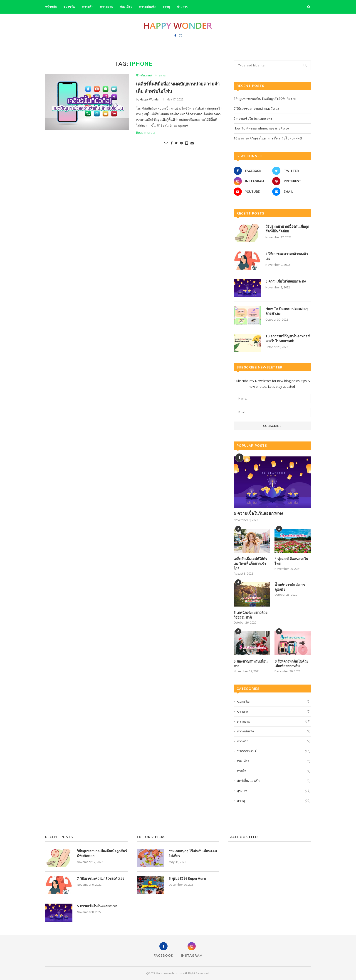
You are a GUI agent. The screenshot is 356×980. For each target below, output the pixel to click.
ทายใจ (274, 771)
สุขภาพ (274, 791)
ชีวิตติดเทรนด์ (144, 76)
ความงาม (107, 7)
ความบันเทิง (147, 7)
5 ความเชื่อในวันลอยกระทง (253, 118)
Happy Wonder (150, 99)
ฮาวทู (166, 7)
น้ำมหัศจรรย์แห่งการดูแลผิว (290, 587)
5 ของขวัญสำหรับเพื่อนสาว (251, 664)
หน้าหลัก (51, 7)
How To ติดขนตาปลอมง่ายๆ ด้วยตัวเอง (261, 128)
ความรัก (88, 7)
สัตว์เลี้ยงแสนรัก (274, 781)
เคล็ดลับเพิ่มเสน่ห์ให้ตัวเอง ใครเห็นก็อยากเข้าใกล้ (250, 564)
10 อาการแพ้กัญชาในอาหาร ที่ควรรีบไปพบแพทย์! (268, 138)
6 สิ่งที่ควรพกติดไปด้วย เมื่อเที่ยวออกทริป (291, 664)
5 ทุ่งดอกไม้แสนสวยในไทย (291, 561)
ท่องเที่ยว (126, 7)
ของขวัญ (69, 7)
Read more (146, 133)
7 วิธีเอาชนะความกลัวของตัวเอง (256, 108)
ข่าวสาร (182, 7)
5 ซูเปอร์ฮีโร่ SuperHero (187, 879)
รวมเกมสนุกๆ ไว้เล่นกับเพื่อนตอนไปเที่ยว (193, 853)
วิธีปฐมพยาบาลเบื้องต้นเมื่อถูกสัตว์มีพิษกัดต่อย (265, 99)
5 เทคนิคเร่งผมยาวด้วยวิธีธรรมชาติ (251, 615)
